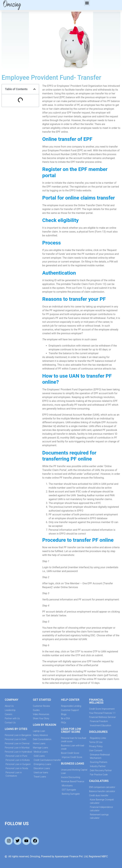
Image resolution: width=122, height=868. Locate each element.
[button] (87, 3)
